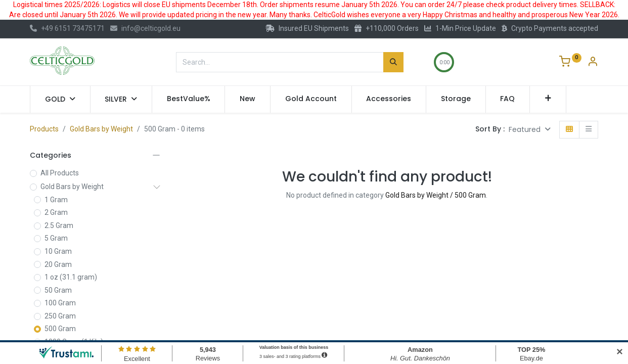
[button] (548, 99)
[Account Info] (593, 63)
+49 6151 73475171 (67, 28)
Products (44, 129)
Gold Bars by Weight (101, 129)
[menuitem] (189, 99)
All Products (60, 173)
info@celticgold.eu (145, 28)
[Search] (393, 62)
